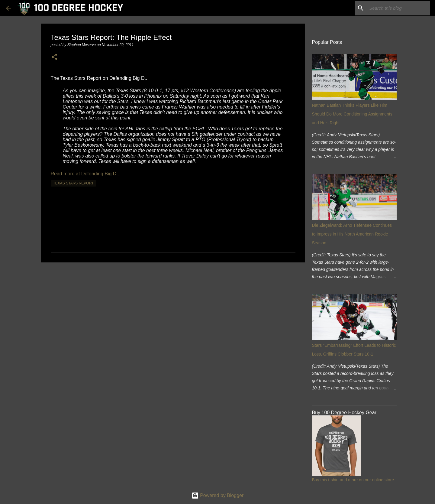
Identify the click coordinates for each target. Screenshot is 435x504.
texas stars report (74, 183)
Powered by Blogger (218, 495)
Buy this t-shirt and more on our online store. (354, 480)
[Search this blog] (398, 8)
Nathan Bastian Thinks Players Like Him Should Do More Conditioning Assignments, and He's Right (353, 114)
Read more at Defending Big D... (86, 174)
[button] (54, 57)
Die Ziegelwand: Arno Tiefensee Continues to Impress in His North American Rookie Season (352, 234)
